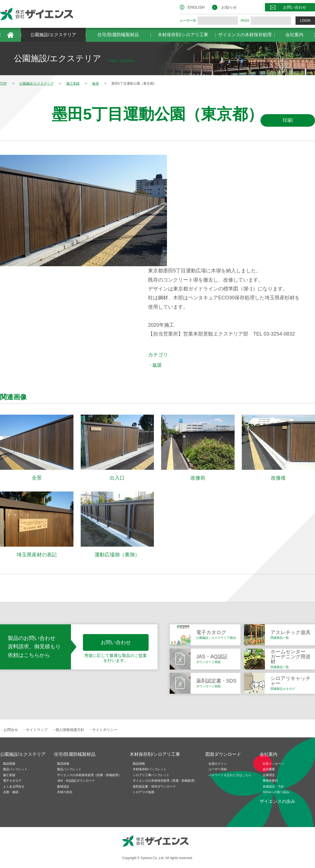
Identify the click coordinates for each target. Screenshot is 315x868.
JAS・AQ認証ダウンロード (76, 781)
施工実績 (9, 775)
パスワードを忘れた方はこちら (230, 775)
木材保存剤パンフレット (150, 769)
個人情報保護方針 (70, 730)
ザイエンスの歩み (277, 801)
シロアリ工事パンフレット (151, 775)
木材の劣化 (65, 792)
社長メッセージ (273, 764)
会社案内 (294, 35)
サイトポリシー (105, 730)
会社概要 (269, 769)
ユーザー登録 (218, 769)
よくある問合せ (14, 786)
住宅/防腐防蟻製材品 (118, 35)
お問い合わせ (295, 7)
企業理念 (269, 775)
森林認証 (63, 786)
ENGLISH (196, 7)
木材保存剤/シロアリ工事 (183, 35)
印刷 (288, 120)
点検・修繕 (11, 792)
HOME (10, 35)
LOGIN (305, 21)
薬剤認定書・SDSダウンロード (154, 786)
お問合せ (11, 730)
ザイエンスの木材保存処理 (245, 35)
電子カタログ (12, 781)
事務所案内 (270, 781)
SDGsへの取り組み (276, 792)
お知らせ (229, 7)
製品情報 (9, 764)
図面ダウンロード (223, 754)
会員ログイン (218, 764)
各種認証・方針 (273, 786)
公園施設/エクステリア (53, 35)
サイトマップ (37, 730)
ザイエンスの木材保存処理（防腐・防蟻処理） (89, 775)
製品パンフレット (15, 769)
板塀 (157, 365)
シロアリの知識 (143, 792)
